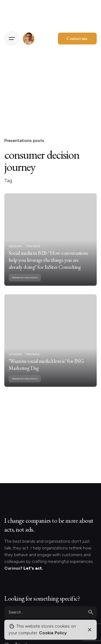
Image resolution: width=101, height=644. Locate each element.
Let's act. (33, 568)
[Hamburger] (12, 39)
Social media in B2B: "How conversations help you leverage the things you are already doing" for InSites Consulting (48, 266)
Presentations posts (24, 141)
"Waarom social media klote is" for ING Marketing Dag (46, 370)
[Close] (90, 630)
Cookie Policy (53, 633)
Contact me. (77, 38)
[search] (91, 612)
